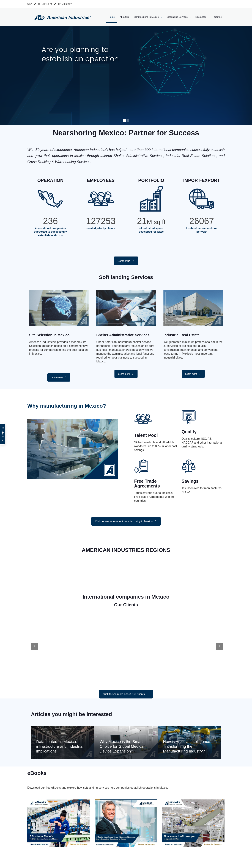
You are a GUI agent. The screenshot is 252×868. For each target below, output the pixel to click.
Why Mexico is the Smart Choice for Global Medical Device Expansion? (122, 746)
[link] (59, 823)
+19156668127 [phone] (64, 4)
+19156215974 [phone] (44, 4)
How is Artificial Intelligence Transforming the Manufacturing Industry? (187, 746)
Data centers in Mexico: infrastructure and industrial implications (60, 746)
